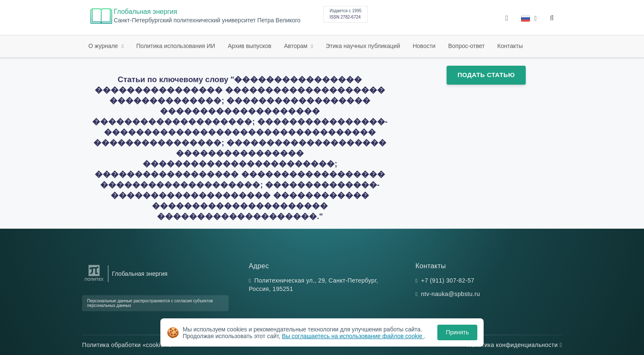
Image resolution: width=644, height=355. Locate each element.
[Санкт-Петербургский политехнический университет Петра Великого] (94, 281)
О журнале (104, 46)
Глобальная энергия (145, 12)
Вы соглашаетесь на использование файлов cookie (353, 336)
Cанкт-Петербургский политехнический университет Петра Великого (207, 20)
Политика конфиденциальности (514, 345)
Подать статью (486, 75)
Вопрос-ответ (467, 46)
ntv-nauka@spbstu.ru (450, 294)
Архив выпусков (250, 46)
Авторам (297, 46)
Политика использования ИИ (176, 46)
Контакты (510, 46)
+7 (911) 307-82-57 (448, 280)
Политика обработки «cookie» (127, 345)
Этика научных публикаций (363, 46)
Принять (457, 332)
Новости (424, 46)
